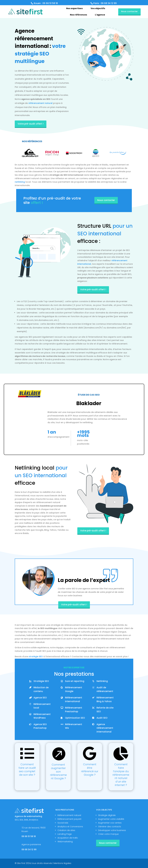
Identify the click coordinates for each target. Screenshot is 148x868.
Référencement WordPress (42, 716)
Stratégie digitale (107, 815)
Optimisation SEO (75, 718)
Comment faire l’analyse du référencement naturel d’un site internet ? (121, 775)
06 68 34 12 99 (29, 850)
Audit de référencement (105, 689)
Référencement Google (74, 689)
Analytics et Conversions (70, 827)
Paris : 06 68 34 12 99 (105, 3)
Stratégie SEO (41, 681)
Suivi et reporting (75, 681)
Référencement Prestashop (74, 710)
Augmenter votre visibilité (111, 819)
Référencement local (42, 706)
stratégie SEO (36, 656)
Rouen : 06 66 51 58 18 (46, 3)
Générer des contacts (110, 827)
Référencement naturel (69, 815)
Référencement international (74, 699)
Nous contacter (129, 11)
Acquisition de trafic (68, 838)
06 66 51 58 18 (29, 836)
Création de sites (66, 830)
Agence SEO (40, 698)
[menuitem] (74, 8)
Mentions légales (63, 863)
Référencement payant (69, 819)
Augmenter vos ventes (110, 823)
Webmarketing (65, 842)
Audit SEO (102, 718)
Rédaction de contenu (41, 689)
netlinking (20, 182)
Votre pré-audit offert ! (31, 124)
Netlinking (102, 681)
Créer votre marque (108, 834)
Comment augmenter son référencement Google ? (58, 771)
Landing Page (65, 834)
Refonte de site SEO (105, 710)
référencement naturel (40, 103)
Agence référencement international (105, 728)
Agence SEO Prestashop (40, 726)
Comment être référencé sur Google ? (90, 769)
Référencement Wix (74, 726)
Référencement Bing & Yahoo (105, 699)
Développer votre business (112, 830)
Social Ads (63, 823)
